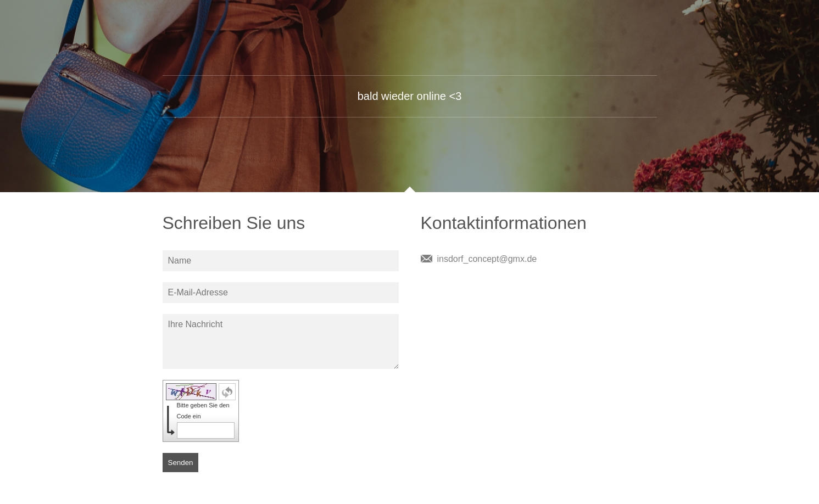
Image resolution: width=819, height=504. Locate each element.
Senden (181, 463)
